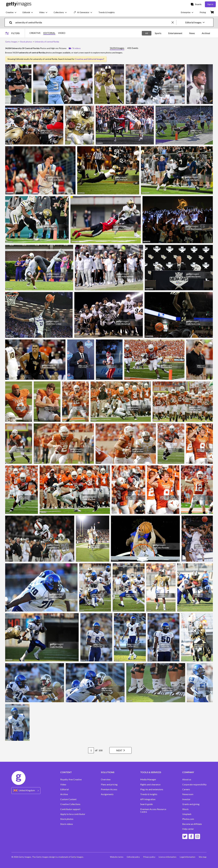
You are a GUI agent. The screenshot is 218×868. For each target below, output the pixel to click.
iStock (185, 809)
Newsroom (188, 794)
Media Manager (148, 779)
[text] (93, 22)
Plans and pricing (109, 784)
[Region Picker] (26, 791)
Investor (186, 799)
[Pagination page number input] (91, 750)
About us (187, 779)
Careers (186, 789)
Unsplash (187, 814)
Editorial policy (133, 857)
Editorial (65, 789)
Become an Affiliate (192, 824)
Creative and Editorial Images (89, 59)
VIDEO (62, 33)
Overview (106, 779)
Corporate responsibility (194, 784)
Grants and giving (191, 804)
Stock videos (67, 824)
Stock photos (67, 819)
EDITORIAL (49, 33)
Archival (206, 33)
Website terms (117, 857)
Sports (158, 33)
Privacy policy (149, 857)
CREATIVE (35, 33)
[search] (12, 22)
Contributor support (70, 809)
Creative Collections (70, 804)
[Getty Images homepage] (19, 4)
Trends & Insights (149, 794)
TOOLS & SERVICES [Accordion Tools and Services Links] (151, 772)
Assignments (107, 794)
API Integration (148, 799)
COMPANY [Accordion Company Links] (188, 772)
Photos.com (188, 819)
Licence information (168, 857)
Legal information (188, 857)
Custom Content (68, 799)
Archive (64, 794)
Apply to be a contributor (73, 814)
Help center (188, 829)
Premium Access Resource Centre (153, 810)
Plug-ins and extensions (152, 789)
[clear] (174, 22)
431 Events (133, 48)
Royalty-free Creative (71, 779)
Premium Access (109, 789)
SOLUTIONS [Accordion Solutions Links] (108, 772)
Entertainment (175, 33)
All (147, 33)
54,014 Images (117, 48)
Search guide (146, 804)
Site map (203, 857)
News (192, 33)
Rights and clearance (150, 784)
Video (63, 784)
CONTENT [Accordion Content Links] (66, 772)
